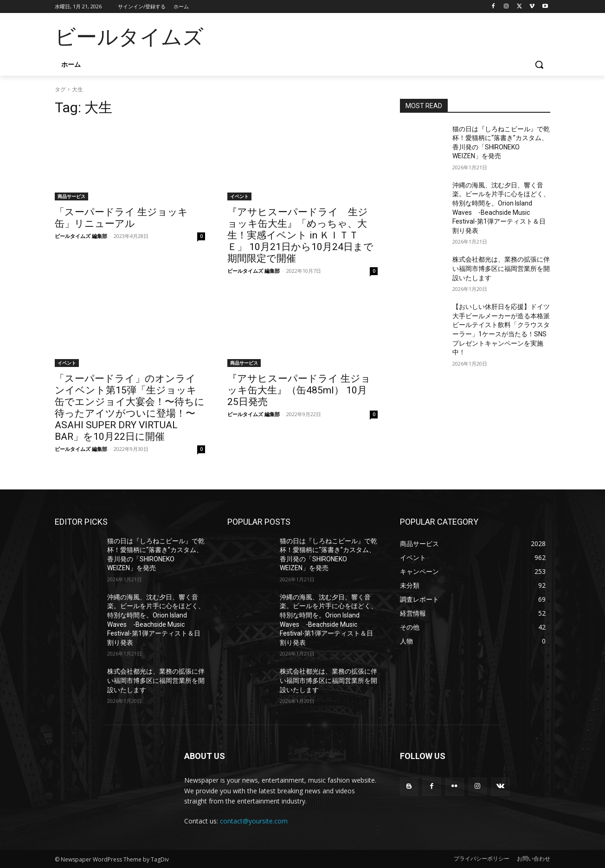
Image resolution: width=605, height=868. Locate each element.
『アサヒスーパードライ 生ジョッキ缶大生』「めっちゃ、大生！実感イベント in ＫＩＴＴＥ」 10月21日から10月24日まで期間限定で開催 (300, 235)
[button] (539, 64)
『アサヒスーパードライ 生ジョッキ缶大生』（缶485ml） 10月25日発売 (299, 390)
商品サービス (71, 196)
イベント (239, 196)
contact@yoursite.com (254, 821)
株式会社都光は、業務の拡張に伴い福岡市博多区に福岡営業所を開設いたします (501, 268)
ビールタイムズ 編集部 (81, 236)
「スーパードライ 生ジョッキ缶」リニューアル (121, 218)
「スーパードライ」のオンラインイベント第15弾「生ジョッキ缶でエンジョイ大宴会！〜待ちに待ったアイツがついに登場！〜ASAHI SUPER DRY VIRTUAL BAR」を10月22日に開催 (130, 408)
